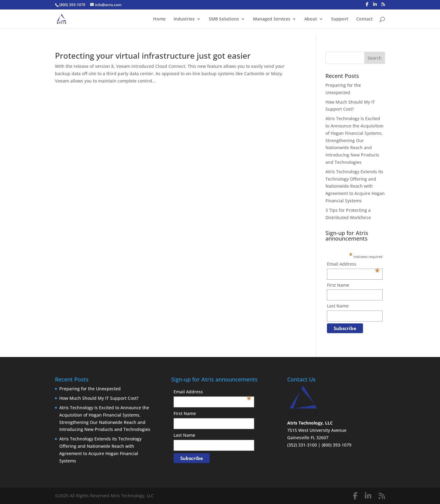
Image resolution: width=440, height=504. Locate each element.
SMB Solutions (224, 19)
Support (340, 19)
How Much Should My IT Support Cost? (99, 398)
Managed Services (272, 19)
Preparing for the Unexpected (90, 389)
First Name (338, 285)
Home (159, 19)
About (311, 19)
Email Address (353, 264)
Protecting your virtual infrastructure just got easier (153, 56)
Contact (365, 19)
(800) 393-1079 (72, 5)
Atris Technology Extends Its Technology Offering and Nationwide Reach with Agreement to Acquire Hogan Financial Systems (355, 186)
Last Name (338, 306)
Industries (184, 19)
